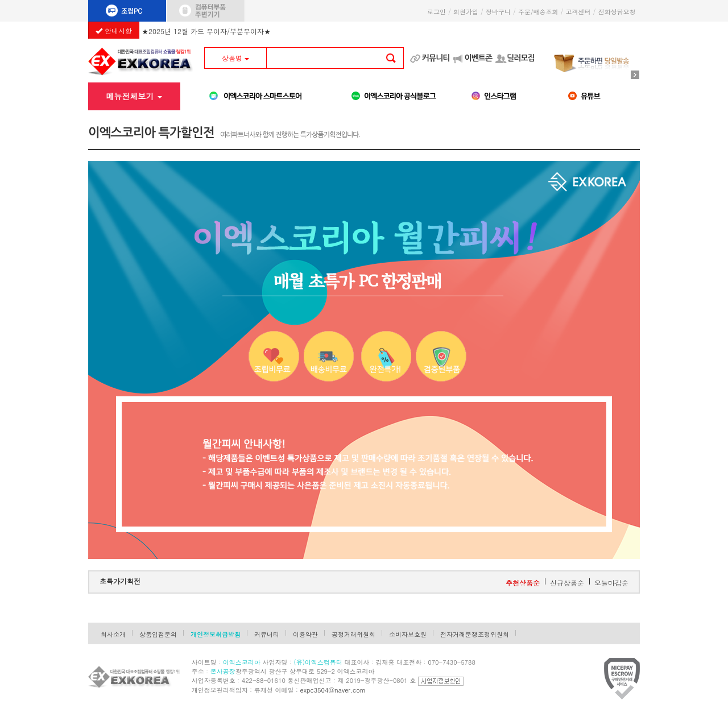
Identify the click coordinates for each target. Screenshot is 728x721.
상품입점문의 (158, 634)
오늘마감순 (611, 583)
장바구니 (498, 12)
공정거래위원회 (353, 634)
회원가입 (466, 12)
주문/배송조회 (538, 12)
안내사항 (114, 30)
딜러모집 (521, 58)
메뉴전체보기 (134, 96)
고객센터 (578, 12)
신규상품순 (567, 583)
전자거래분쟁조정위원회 (475, 634)
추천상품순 (523, 583)
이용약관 (305, 634)
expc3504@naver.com (333, 690)
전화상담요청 (619, 12)
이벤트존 (478, 58)
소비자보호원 (408, 634)
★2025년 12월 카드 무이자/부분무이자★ (206, 29)
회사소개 (113, 634)
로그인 (437, 12)
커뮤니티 (436, 58)
